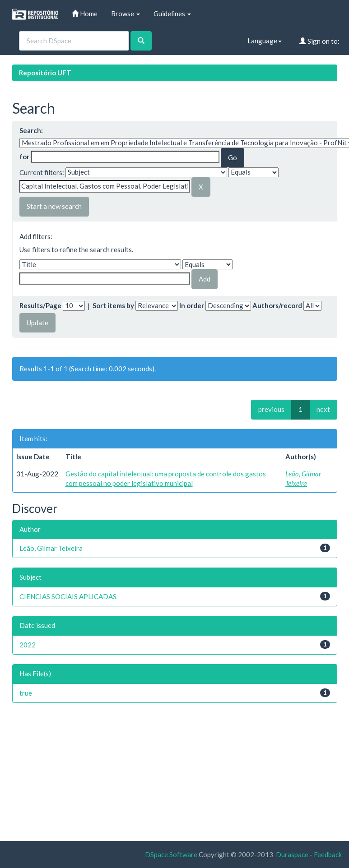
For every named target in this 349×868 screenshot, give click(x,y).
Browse (126, 14)
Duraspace (292, 854)
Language (265, 41)
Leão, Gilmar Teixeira (51, 548)
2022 (28, 645)
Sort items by (113, 305)
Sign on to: (319, 41)
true (26, 693)
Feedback (328, 854)
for (24, 157)
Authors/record (277, 305)
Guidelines (172, 14)
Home (85, 14)
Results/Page (40, 305)
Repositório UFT (45, 73)
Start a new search (54, 206)
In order (192, 305)
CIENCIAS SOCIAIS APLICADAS (68, 596)
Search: (31, 130)
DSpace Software (171, 854)
